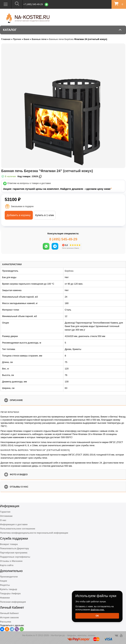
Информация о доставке (14, 524)
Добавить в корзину (19, 215)
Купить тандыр (9, 589)
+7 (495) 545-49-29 (33, 4)
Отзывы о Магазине (11, 561)
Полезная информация (13, 602)
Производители (9, 577)
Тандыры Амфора (10, 593)
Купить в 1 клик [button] (45, 215)
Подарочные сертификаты (15, 557)
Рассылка (5, 622)
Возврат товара (9, 544)
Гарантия (5, 512)
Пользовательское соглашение (18, 529)
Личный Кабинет (9, 613)
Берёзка (69, 271)
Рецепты (5, 585)
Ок (97, 616)
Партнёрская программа (14, 553)
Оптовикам (6, 516)
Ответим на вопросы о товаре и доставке (29, 183)
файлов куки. (98, 610)
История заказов (9, 617)
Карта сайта (7, 565)
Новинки (5, 598)
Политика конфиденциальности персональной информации (34, 533)
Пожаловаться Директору (14, 548)
